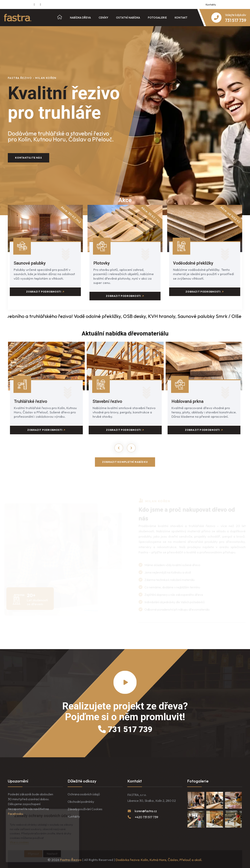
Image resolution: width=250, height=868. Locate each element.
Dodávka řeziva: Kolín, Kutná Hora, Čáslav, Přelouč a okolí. (159, 859)
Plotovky (103, 263)
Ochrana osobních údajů (84, 793)
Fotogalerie (157, 18)
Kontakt (181, 18)
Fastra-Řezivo (71, 859)
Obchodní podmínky (81, 800)
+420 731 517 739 (146, 816)
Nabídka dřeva (80, 18)
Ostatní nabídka (128, 18)
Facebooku (15, 813)
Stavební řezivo (109, 400)
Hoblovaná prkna (189, 400)
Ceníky (103, 18)
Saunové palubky (31, 263)
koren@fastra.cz (146, 810)
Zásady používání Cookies (85, 808)
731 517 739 (125, 728)
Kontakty (211, 4)
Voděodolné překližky (196, 263)
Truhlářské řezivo (32, 400)
